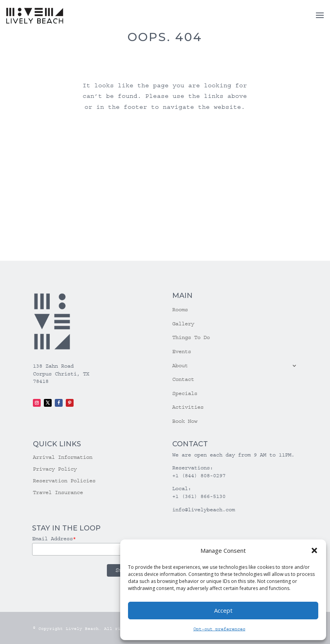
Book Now (185, 421)
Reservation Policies (64, 481)
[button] (314, 550)
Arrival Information (63, 457)
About (180, 366)
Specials (185, 393)
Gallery (183, 324)
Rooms (180, 310)
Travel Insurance (58, 493)
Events (182, 352)
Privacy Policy (55, 469)
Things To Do (191, 337)
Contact (183, 379)
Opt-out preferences (219, 629)
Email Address (54, 539)
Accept (223, 610)
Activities (188, 407)
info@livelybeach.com (204, 510)
